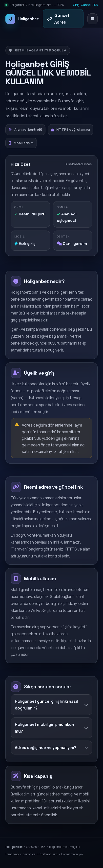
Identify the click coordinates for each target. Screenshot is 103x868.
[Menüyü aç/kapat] (93, 19)
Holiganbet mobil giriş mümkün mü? (51, 728)
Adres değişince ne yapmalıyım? (51, 748)
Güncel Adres (58, 19)
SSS (95, 5)
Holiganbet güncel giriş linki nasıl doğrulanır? (51, 705)
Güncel (86, 5)
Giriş (76, 5)
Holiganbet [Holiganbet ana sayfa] (22, 19)
